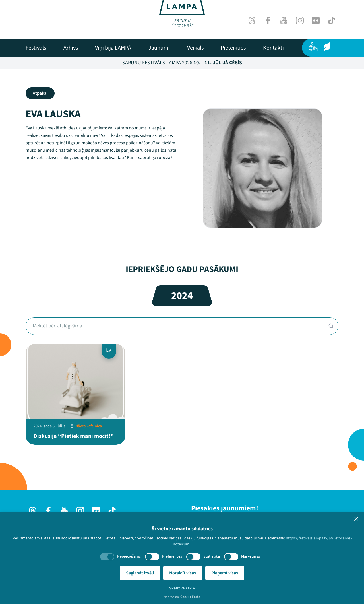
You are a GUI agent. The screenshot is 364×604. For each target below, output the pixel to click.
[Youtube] (284, 20)
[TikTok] (332, 20)
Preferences (172, 556)
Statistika (212, 556)
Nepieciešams (129, 556)
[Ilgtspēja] (327, 47)
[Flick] (316, 20)
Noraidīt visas (183, 573)
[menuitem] (36, 48)
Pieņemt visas (225, 573)
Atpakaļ (40, 93)
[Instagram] (300, 20)
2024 (182, 296)
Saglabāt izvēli (140, 573)
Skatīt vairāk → (182, 588)
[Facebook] (268, 20)
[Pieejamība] (313, 47)
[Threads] (252, 20)
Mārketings (251, 556)
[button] (356, 519)
